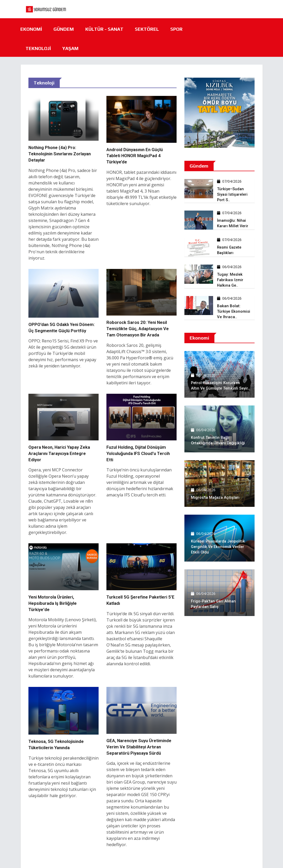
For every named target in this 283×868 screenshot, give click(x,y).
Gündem (64, 29)
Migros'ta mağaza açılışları (216, 497)
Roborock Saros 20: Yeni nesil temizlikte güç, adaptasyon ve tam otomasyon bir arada (138, 329)
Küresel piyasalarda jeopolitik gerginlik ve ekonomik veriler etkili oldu (219, 547)
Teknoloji (38, 48)
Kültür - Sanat (104, 29)
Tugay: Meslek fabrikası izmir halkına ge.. (231, 280)
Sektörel (147, 29)
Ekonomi (31, 29)
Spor (176, 29)
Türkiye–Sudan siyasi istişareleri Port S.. (233, 194)
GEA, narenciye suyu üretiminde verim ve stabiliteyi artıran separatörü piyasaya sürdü (140, 747)
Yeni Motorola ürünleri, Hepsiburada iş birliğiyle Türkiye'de (53, 603)
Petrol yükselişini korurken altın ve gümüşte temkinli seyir (216, 383)
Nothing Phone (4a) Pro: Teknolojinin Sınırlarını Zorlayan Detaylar (60, 154)
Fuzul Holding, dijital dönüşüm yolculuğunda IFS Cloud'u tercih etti (139, 453)
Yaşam (70, 48)
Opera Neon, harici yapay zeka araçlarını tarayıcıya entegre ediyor (60, 453)
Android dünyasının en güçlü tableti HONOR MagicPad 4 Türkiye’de (135, 156)
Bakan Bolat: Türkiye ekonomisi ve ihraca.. (234, 311)
